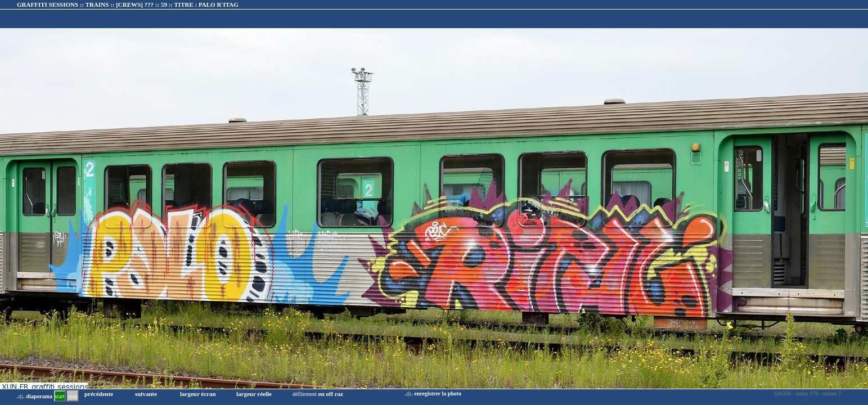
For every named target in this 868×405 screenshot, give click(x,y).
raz (339, 394)
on (321, 394)
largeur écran (198, 394)
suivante (146, 394)
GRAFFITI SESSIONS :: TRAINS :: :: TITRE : (128, 4)
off (329, 394)
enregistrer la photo (438, 393)
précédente (99, 394)
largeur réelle (254, 394)
